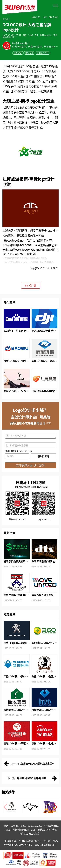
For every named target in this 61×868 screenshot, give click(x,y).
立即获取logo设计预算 (30, 465)
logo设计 (12, 66)
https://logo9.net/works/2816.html (26, 250)
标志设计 (35, 66)
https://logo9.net (13, 240)
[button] (56, 807)
